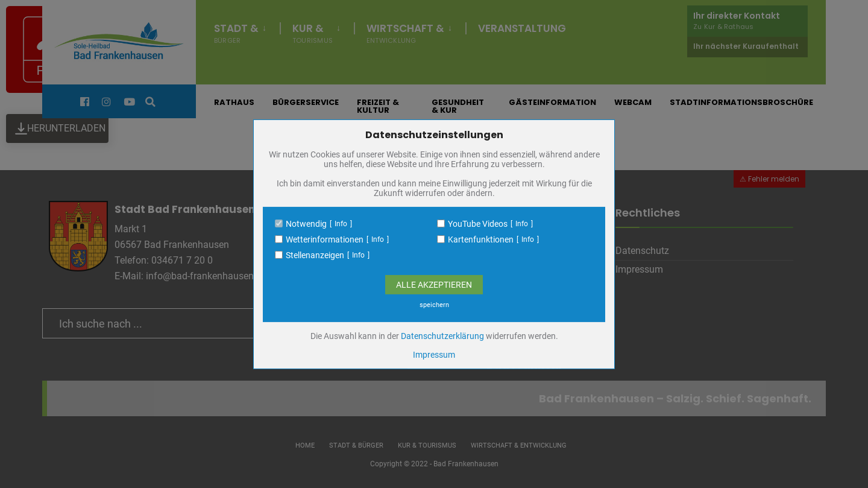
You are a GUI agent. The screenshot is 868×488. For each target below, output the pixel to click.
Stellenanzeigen (315, 255)
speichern (434, 305)
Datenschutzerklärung (442, 336)
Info (341, 224)
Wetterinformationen (325, 239)
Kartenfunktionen (481, 239)
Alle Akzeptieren (434, 285)
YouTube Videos (478, 224)
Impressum (434, 355)
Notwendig (306, 224)
